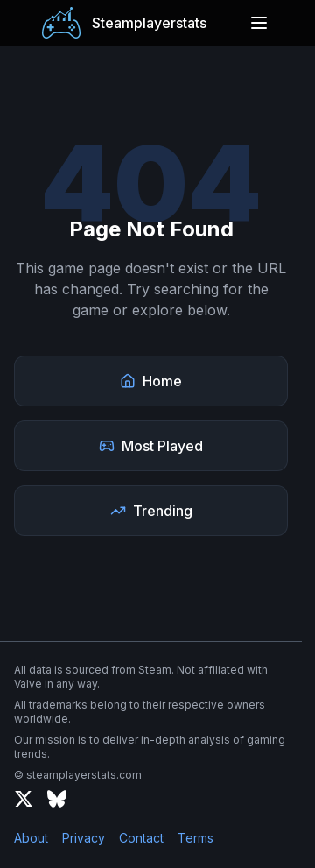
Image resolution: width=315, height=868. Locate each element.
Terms (196, 838)
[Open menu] (259, 23)
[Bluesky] (57, 799)
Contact (141, 838)
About (31, 838)
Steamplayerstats (149, 23)
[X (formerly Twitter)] (24, 799)
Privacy (84, 838)
